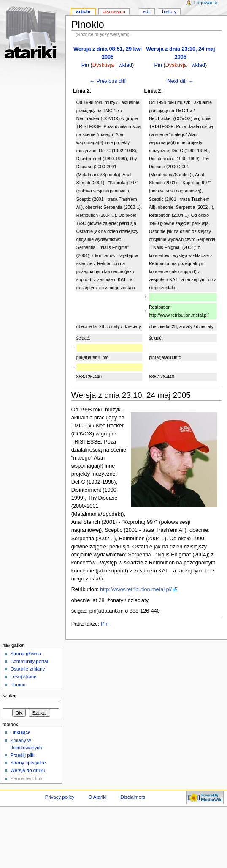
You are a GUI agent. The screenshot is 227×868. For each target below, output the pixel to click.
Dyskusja (103, 65)
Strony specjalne (28, 763)
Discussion (114, 11)
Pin (85, 65)
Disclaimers (133, 797)
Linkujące (20, 732)
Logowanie (206, 3)
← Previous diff (108, 81)
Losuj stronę (23, 676)
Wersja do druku (28, 770)
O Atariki (97, 797)
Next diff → (181, 81)
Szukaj (9, 695)
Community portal (29, 661)
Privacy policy (60, 797)
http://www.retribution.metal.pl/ (136, 589)
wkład (125, 65)
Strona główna (26, 654)
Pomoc (18, 685)
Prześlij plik (22, 755)
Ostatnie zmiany (27, 669)
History (169, 11)
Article (83, 11)
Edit (147, 11)
